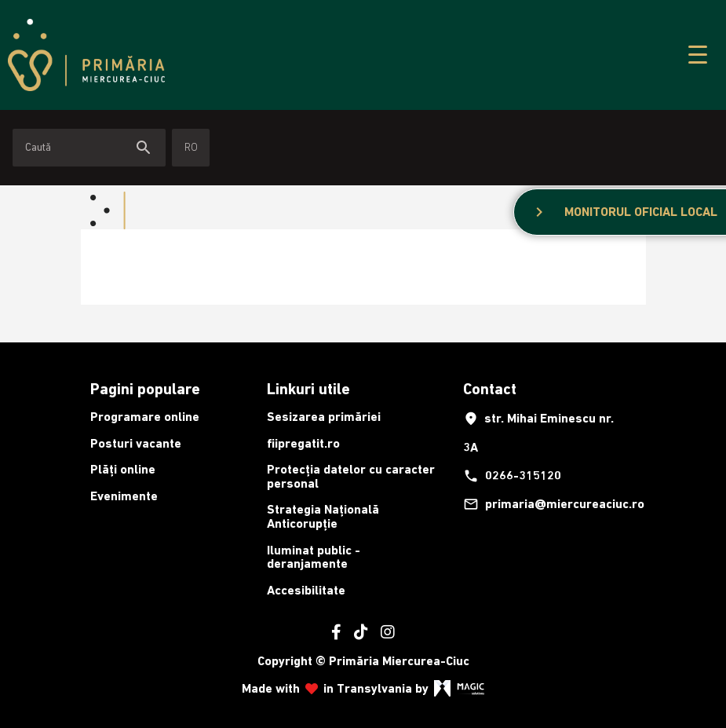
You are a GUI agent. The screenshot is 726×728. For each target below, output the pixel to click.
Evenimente (124, 496)
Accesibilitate (306, 590)
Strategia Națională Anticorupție (323, 516)
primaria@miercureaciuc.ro (547, 504)
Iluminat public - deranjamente (314, 557)
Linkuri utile (308, 389)
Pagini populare (145, 389)
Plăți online (123, 469)
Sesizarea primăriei (324, 417)
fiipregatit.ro (303, 443)
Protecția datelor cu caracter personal (351, 476)
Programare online (145, 417)
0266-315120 (512, 476)
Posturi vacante (136, 443)
